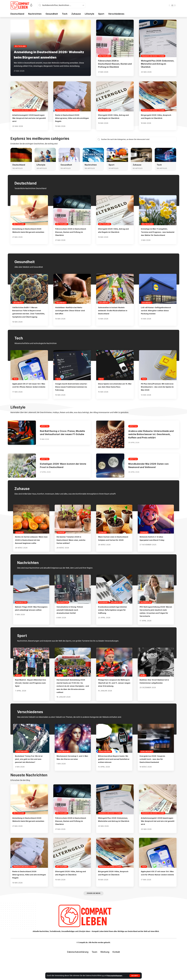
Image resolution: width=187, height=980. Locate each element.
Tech (159, 165)
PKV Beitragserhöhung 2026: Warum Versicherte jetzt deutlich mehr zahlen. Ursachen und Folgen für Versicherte (155, 629)
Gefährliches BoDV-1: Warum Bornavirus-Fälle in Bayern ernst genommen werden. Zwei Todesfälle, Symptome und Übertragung (29, 317)
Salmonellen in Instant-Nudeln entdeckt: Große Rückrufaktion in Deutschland (115, 313)
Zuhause (137, 165)
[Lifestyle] (45, 155)
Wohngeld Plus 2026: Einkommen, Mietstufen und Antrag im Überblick (156, 64)
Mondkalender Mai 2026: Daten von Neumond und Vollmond (151, 478)
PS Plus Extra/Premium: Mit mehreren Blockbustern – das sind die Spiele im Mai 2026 (157, 393)
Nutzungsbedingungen (116, 976)
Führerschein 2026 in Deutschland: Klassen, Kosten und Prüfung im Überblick (114, 64)
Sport (112, 165)
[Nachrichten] (93, 155)
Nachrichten (91, 165)
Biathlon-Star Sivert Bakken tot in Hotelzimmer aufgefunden (155, 702)
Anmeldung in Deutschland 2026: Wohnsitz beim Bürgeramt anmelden (50, 52)
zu (103, 976)
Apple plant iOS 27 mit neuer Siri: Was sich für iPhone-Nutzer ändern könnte (28, 393)
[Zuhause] (141, 155)
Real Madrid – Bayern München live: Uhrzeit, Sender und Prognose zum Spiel (31, 702)
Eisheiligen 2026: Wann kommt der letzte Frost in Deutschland (62, 478)
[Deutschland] (21, 155)
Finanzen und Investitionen (153, 56)
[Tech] (165, 155)
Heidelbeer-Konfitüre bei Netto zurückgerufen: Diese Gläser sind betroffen (72, 313)
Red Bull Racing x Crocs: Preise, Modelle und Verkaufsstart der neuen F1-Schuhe (60, 443)
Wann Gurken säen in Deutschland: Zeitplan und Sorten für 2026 (112, 552)
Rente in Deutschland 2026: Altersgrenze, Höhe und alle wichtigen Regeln (70, 118)
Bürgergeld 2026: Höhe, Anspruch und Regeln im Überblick (154, 118)
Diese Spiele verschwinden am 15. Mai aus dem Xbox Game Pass (114, 393)
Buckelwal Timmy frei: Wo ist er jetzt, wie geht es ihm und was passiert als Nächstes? (30, 778)
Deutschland (20, 41)
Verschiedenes (22, 770)
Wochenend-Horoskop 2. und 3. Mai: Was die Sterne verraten (72, 778)
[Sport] (117, 155)
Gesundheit (67, 165)
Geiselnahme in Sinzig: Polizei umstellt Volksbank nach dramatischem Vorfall (72, 625)
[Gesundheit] (69, 155)
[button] (135, 976)
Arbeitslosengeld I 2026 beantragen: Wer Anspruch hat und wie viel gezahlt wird (29, 118)
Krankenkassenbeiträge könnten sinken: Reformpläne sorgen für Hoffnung (114, 625)
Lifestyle (41, 165)
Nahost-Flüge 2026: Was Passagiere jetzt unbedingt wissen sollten (29, 625)
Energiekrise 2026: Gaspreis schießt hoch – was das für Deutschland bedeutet (155, 778)
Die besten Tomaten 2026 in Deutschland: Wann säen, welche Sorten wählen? (72, 552)
